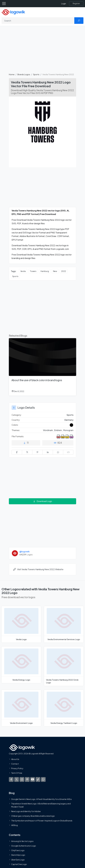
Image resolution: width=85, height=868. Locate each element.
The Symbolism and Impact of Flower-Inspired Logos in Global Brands (42, 821)
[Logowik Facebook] (11, 779)
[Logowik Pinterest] (27, 779)
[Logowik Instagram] (22, 779)
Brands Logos (24, 74)
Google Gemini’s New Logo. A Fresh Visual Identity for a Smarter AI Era (41, 799)
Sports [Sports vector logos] (15, 276)
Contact (15, 764)
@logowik (25, 551)
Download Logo (42, 501)
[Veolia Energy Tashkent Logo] (64, 708)
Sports (36, 74)
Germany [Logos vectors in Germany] (69, 420)
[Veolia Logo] (21, 624)
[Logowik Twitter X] (17, 779)
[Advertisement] (42, 51)
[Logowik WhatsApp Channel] (43, 779)
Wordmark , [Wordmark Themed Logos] (49, 430)
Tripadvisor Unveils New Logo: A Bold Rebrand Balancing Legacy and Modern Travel (41, 805)
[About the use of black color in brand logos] (42, 367)
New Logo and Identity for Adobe (26, 811)
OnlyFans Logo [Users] (18, 850)
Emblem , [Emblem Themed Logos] (59, 430)
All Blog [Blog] (14, 825)
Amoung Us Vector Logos (22, 841)
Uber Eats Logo (18, 860)
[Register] (76, 4)
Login (64, 4)
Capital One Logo (19, 864)
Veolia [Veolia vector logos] (23, 271)
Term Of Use (17, 773)
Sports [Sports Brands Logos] (70, 415)
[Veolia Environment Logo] (21, 708)
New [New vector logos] (55, 271)
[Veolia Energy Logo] (21, 665)
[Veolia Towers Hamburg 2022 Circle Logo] (64, 666)
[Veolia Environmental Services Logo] (64, 624)
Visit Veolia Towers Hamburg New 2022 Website (38, 569)
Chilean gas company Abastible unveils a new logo (33, 816)
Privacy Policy (17, 768)
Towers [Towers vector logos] (33, 271)
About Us (15, 759)
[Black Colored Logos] (71, 425)
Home (12, 74)
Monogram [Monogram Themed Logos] (68, 430)
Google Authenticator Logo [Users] (24, 846)
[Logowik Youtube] (33, 779)
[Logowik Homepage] (13, 12)
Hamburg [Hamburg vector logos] (45, 271)
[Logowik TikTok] (38, 779)
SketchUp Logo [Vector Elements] (18, 855)
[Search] (38, 21)
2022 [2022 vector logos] (64, 271)
